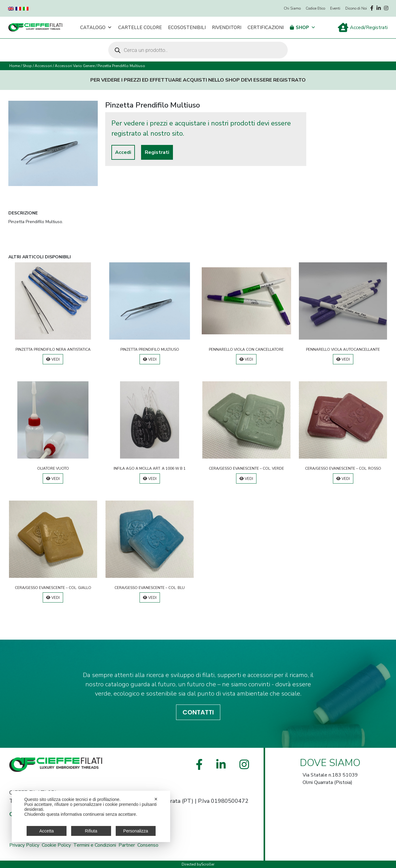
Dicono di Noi (356, 8)
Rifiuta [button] (91, 831)
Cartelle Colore (140, 28)
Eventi (335, 8)
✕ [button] (156, 799)
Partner (127, 845)
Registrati (157, 152)
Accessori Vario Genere (75, 66)
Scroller (208, 864)
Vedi (53, 359)
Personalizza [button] (136, 831)
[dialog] (91, 816)
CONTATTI (198, 712)
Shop (306, 28)
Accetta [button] (47, 831)
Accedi (123, 152)
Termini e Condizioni (95, 845)
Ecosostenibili (187, 28)
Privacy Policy (24, 845)
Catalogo (96, 28)
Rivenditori (227, 28)
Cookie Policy (56, 845)
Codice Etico (315, 8)
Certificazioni (266, 28)
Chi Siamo (292, 8)
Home (15, 66)
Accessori (43, 66)
